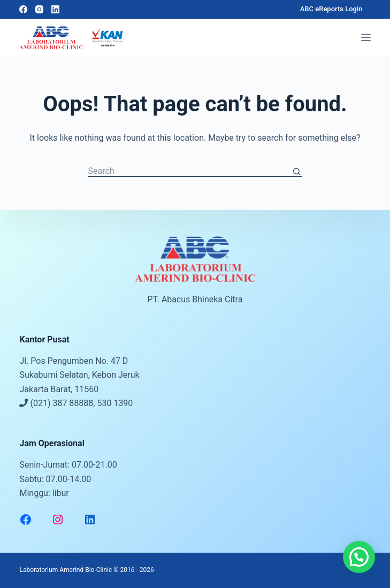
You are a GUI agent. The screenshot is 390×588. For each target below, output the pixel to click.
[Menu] (366, 37)
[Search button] (297, 172)
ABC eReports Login (331, 9)
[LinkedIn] (55, 9)
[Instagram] (39, 9)
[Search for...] (190, 172)
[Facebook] (23, 9)
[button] (359, 557)
